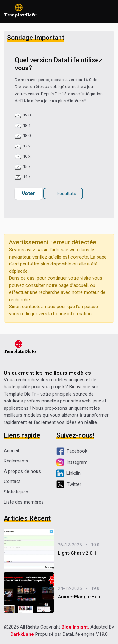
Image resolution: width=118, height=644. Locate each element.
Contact (12, 481)
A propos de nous (22, 471)
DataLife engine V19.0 (85, 634)
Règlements (16, 461)
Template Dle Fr (20, 394)
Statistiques (16, 492)
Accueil (11, 451)
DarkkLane (22, 634)
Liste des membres (24, 502)
